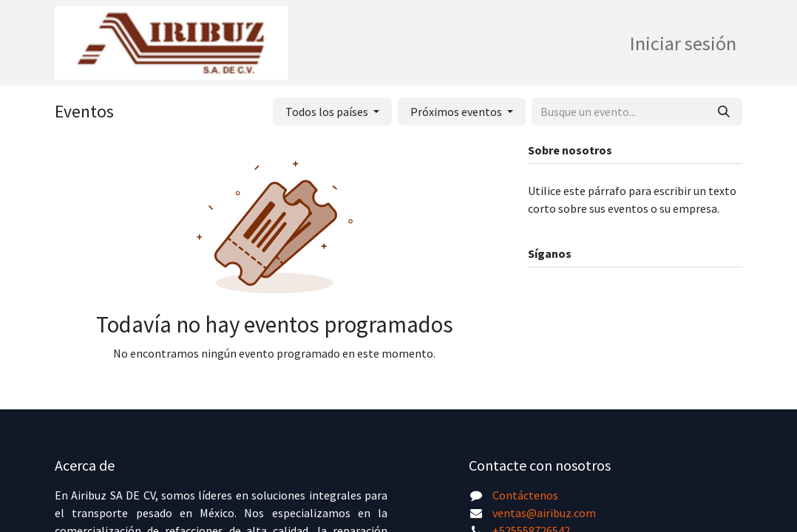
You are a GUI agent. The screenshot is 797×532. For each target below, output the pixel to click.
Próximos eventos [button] (457, 112)
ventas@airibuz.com (544, 513)
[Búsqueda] (724, 112)
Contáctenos (525, 495)
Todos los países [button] (328, 112)
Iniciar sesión (683, 43)
